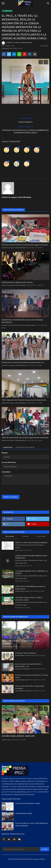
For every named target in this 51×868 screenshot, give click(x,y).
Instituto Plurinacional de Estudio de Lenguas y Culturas (19, 325)
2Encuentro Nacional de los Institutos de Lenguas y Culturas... (25, 245)
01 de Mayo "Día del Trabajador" (26, 653)
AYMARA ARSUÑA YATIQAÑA (24, 813)
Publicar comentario (11, 497)
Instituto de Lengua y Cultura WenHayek (17, 43)
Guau (27, 170)
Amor (27, 156)
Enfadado (7, 170)
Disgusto (17, 156)
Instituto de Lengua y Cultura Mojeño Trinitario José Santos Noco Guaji (31, 562)
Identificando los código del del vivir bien (17, 282)
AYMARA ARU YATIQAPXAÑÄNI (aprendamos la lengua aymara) (30, 588)
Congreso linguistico (25, 122)
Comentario (6, 472)
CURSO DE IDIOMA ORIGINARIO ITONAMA (28, 803)
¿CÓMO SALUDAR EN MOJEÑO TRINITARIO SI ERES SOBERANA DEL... (31, 557)
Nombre (5, 453)
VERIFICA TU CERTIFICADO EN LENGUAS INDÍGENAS (31, 543)
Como (6, 156)
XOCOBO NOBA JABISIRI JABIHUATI (18, 736)
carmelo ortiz (6, 740)
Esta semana (10, 536)
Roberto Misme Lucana (22, 591)
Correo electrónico (9, 462)
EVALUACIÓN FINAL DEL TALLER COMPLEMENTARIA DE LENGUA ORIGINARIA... (32, 825)
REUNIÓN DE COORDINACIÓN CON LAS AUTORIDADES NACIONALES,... (22, 321)
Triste (17, 170)
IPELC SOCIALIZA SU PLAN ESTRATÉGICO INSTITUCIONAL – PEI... (28, 665)
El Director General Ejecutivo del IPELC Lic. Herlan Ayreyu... (31, 676)
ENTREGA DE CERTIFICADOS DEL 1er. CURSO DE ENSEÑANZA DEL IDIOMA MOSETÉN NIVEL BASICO (26, 131)
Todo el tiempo (41, 536)
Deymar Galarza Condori (10, 647)
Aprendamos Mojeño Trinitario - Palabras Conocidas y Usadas (29, 599)
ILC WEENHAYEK (7, 11)
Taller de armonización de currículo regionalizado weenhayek (25, 437)
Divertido (37, 156)
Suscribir (45, 849)
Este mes (25, 536)
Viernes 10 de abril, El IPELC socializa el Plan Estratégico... (30, 687)
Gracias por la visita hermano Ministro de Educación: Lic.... (23, 362)
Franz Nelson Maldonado (23, 669)
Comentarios (8, 447)
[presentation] (16, 490)
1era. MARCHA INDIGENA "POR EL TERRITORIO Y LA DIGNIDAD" (32, 572)
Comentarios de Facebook (25, 447)
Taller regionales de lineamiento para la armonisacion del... (24, 400)
